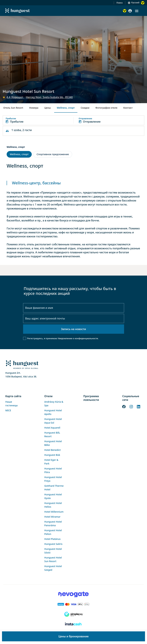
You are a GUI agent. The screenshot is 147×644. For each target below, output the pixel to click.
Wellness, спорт (66, 108)
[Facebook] (124, 406)
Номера (34, 108)
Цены (48, 108)
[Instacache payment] (73, 624)
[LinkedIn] (139, 406)
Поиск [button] (120, 3)
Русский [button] (135, 3)
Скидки (85, 108)
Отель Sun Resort (13, 108)
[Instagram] (131, 406)
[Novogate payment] (73, 594)
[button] (137, 11)
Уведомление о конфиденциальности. (78, 338)
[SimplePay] (73, 614)
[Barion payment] (73, 604)
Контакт (128, 108)
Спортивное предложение (53, 154)
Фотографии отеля (106, 108)
